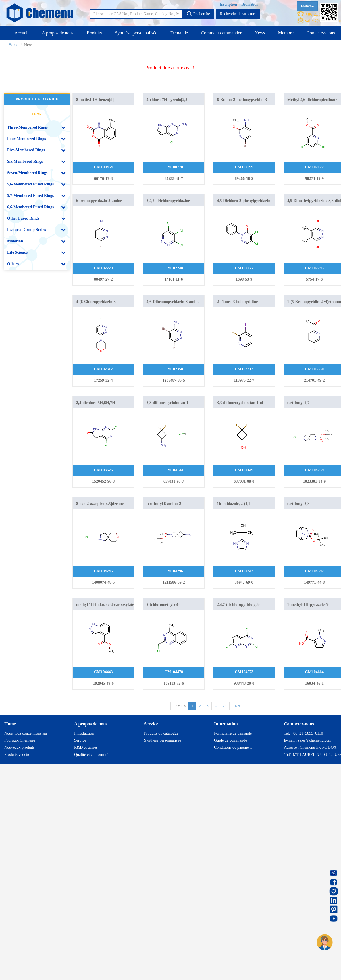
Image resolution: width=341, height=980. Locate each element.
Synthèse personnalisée (136, 33)
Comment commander (221, 33)
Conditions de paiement (233, 747)
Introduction (84, 733)
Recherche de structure (238, 14)
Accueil (22, 33)
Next (238, 706)
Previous (180, 706)
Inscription (228, 4)
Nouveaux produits (19, 747)
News (260, 33)
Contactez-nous (321, 33)
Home (13, 45)
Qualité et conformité (91, 755)
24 (225, 706)
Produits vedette (17, 755)
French (307, 6)
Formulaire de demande (233, 733)
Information (226, 724)
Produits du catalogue (161, 733)
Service (80, 740)
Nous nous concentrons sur (26, 733)
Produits (94, 33)
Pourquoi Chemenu (20, 740)
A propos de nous (58, 33)
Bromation (250, 4)
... (216, 706)
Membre (286, 33)
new (37, 114)
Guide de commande (230, 740)
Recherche (198, 14)
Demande (179, 33)
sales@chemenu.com (315, 740)
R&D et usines (86, 747)
